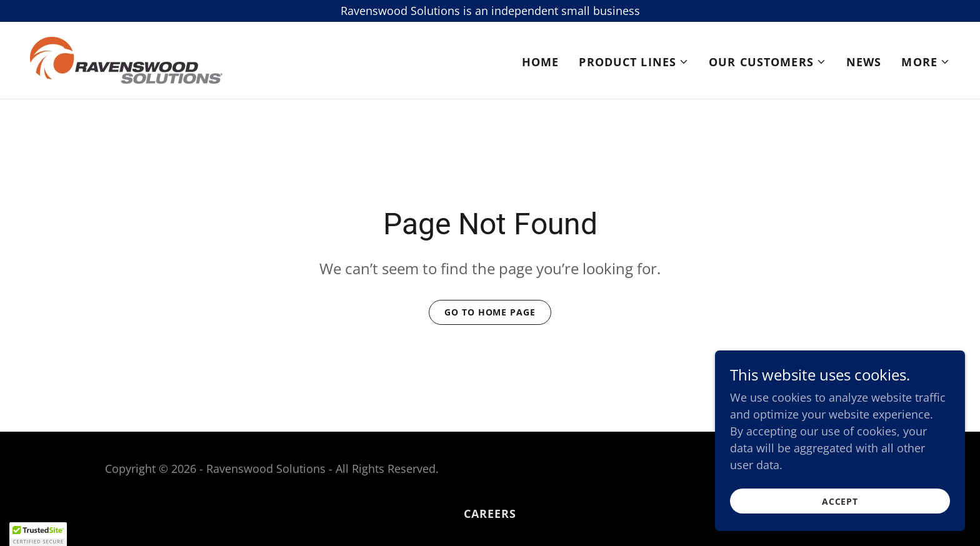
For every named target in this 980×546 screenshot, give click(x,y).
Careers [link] (490, 514)
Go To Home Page (490, 312)
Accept (840, 501)
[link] (126, 59)
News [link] (864, 62)
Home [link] (541, 62)
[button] (634, 62)
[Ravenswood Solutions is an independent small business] (490, 11)
